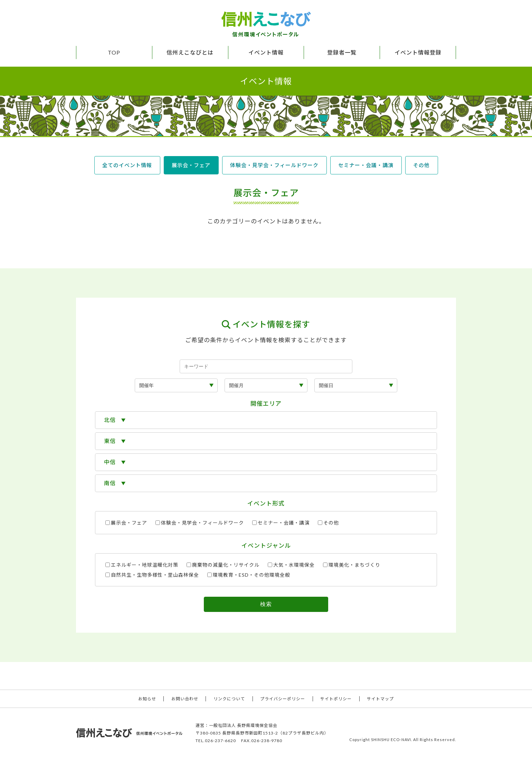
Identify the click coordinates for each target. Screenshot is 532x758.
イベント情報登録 (418, 52)
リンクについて (229, 699)
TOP (114, 52)
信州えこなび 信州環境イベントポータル (266, 24)
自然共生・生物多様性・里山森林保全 (152, 575)
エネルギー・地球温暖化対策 (142, 565)
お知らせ (147, 699)
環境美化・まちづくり (352, 565)
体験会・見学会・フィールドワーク (274, 165)
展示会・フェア (191, 165)
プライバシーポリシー (283, 699)
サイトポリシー (336, 699)
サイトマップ (380, 699)
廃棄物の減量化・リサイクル (223, 565)
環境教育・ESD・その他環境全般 (249, 575)
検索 (266, 604)
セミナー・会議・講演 (366, 165)
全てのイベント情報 (127, 165)
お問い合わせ (185, 699)
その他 (421, 165)
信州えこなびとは (190, 52)
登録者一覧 (342, 52)
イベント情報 (266, 52)
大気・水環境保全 (291, 565)
